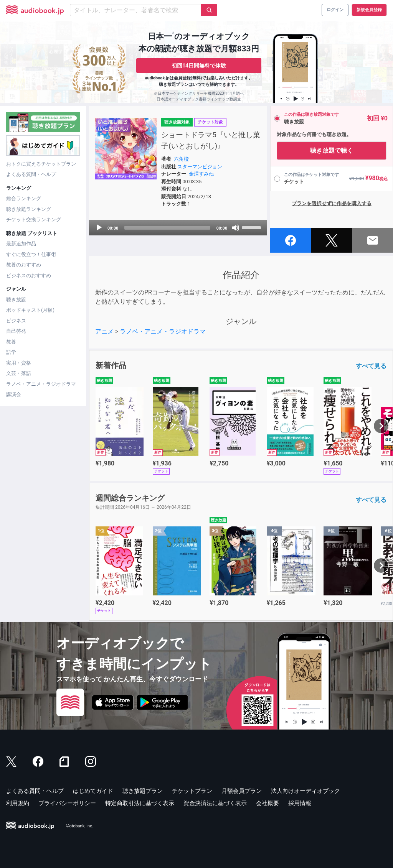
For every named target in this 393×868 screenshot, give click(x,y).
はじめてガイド (93, 791)
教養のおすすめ (24, 265)
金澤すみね (201, 174)
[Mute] (236, 228)
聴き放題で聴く (332, 150)
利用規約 (18, 803)
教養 (11, 342)
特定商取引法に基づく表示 (140, 803)
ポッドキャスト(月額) (30, 310)
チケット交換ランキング (34, 219)
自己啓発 (16, 331)
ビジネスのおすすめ (29, 275)
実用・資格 (19, 363)
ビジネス (16, 321)
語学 (11, 352)
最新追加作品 (21, 244)
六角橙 (181, 159)
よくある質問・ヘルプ (31, 174)
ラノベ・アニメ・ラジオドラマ (41, 384)
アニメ (104, 331)
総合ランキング (24, 198)
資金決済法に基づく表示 (215, 803)
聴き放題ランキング (29, 209)
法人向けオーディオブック (305, 791)
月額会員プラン (242, 791)
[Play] (99, 228)
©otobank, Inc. (80, 826)
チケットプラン (192, 791)
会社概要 (268, 803)
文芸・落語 (19, 373)
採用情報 (300, 803)
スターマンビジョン (200, 167)
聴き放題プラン (143, 791)
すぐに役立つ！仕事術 (31, 254)
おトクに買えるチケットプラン (41, 164)
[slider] (167, 228)
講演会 (14, 394)
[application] (178, 228)
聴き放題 (16, 300)
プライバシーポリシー (67, 803)
